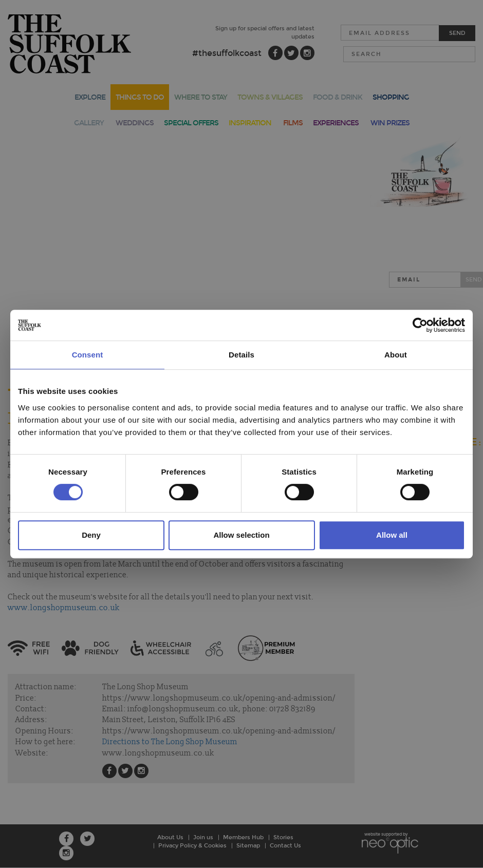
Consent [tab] (88, 355)
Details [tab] (242, 355)
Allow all (392, 535)
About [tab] (396, 355)
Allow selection (241, 535)
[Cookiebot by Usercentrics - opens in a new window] (420, 325)
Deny (91, 535)
